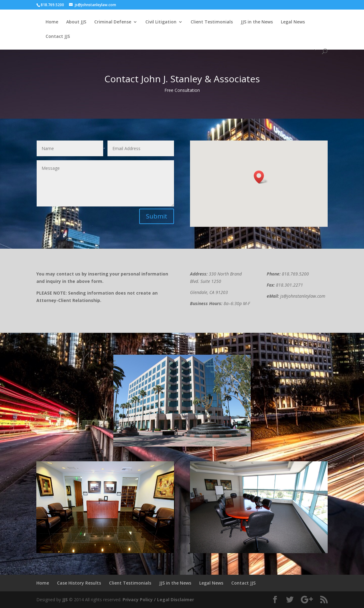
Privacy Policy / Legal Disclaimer (158, 600)
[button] (261, 177)
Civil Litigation (161, 22)
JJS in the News (257, 22)
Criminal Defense (113, 22)
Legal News (293, 22)
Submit (157, 216)
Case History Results (79, 583)
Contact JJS (58, 37)
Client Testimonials (212, 22)
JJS (65, 600)
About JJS (76, 22)
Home (52, 22)
